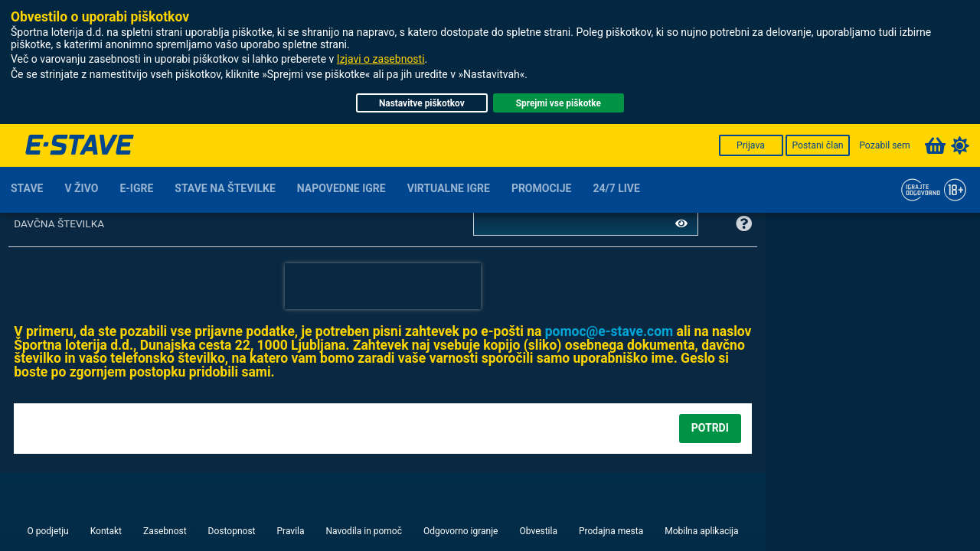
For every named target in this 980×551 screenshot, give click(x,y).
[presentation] (383, 286)
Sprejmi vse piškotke (559, 103)
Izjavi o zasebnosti (381, 59)
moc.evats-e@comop (609, 331)
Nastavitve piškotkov (422, 103)
